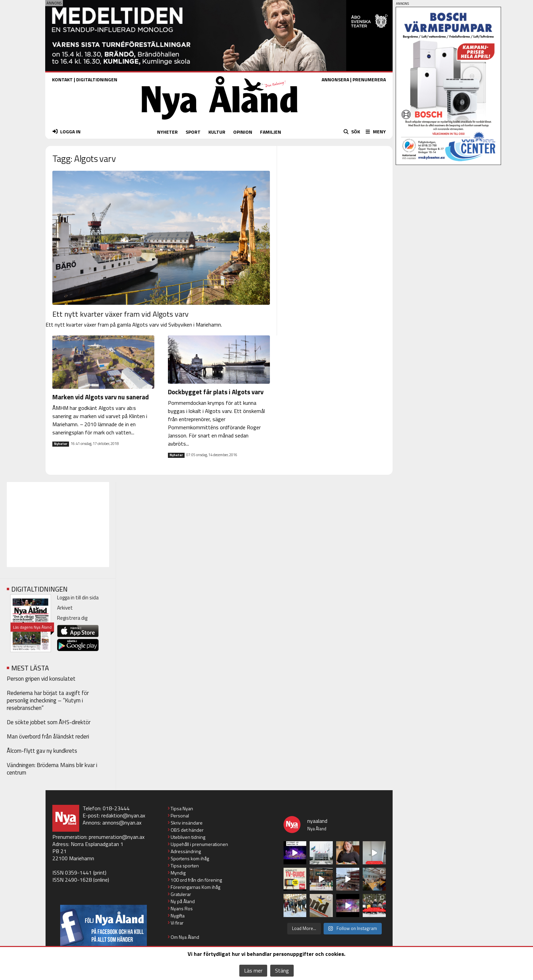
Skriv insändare (187, 823)
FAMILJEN (271, 132)
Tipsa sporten (185, 866)
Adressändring (186, 851)
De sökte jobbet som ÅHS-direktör (49, 722)
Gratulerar (181, 894)
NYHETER (167, 132)
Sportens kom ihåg (190, 858)
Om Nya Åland (185, 937)
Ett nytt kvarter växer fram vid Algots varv (121, 314)
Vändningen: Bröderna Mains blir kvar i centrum (52, 769)
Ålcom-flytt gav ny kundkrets (42, 751)
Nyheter (61, 444)
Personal (180, 816)
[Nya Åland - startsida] (220, 121)
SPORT (193, 132)
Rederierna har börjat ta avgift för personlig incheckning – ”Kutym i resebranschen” (48, 700)
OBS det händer (187, 830)
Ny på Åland (183, 901)
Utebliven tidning (188, 837)
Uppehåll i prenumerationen (199, 844)
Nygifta (178, 916)
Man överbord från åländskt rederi (48, 736)
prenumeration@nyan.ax (117, 837)
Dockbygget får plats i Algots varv (216, 392)
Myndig (178, 873)
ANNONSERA (335, 79)
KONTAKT (62, 79)
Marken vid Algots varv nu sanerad (101, 397)
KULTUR (217, 132)
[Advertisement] (58, 525)
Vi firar (177, 923)
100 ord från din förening (196, 880)
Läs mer (253, 970)
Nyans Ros (182, 908)
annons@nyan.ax (122, 823)
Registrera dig (72, 618)
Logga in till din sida (78, 597)
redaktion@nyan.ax (123, 815)
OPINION (243, 132)
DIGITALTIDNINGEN (97, 79)
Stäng (282, 970)
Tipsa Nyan (182, 808)
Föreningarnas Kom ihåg (195, 887)
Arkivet (65, 608)
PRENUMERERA (369, 79)
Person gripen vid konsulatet (41, 679)
